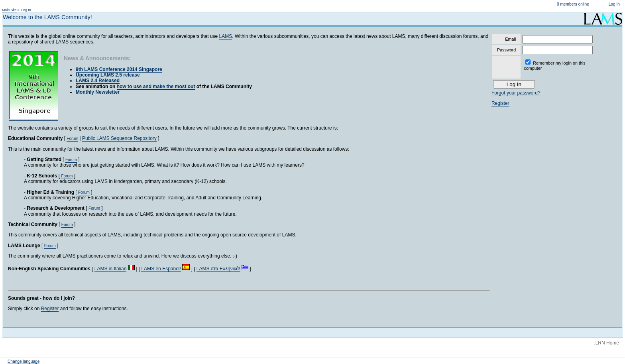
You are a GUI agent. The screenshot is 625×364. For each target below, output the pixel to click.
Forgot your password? (516, 93)
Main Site (9, 10)
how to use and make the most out (156, 87)
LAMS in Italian (111, 269)
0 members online (573, 4)
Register (50, 309)
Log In (614, 4)
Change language (24, 361)
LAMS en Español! (161, 269)
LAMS (226, 36)
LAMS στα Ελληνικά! (218, 269)
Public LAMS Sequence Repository (119, 138)
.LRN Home (606, 343)
